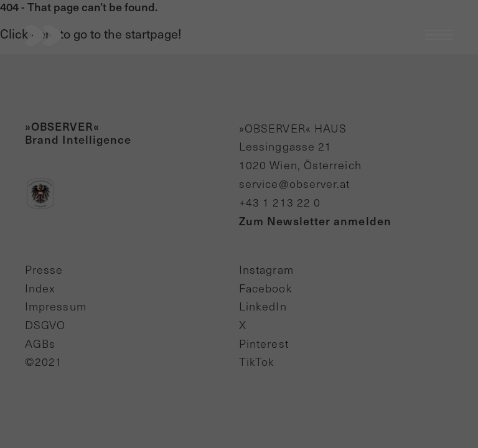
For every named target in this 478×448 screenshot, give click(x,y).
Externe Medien (273, 82)
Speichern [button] (239, 163)
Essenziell (110, 82)
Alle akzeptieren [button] (239, 126)
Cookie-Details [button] (239, 226)
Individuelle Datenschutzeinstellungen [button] (239, 200)
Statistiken (186, 82)
